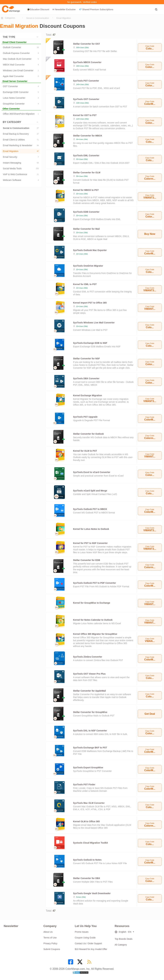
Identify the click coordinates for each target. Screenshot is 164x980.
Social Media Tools (21, 169)
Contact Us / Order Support (88, 943)
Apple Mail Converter (21, 76)
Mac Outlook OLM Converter (21, 59)
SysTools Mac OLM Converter (89, 803)
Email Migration (64, 18)
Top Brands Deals (124, 939)
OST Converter (21, 86)
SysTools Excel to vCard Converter (92, 472)
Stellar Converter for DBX (87, 878)
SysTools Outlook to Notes (87, 860)
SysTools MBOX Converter (87, 62)
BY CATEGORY (21, 122)
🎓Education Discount (38, 9)
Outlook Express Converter (21, 53)
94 (38, 145)
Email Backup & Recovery (21, 134)
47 (38, 151)
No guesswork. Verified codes (82, 2)
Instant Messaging (21, 163)
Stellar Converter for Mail (86, 229)
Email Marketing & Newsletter (21, 145)
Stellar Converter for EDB (87, 560)
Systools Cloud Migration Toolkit (90, 843)
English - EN (123, 932)
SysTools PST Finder (84, 785)
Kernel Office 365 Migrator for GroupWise (95, 634)
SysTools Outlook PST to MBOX (90, 509)
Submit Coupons (52, 949)
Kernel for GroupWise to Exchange (92, 603)
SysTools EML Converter (86, 156)
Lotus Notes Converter (21, 98)
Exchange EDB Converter (21, 92)
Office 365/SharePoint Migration (21, 114)
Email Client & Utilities (21, 140)
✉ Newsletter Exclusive (64, 9)
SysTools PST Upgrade (85, 417)
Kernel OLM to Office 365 (86, 821)
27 (38, 128)
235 (37, 169)
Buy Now (150, 234)
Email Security (21, 157)
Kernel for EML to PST (85, 284)
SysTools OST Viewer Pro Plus (89, 674)
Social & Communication (38, 18)
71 (38, 140)
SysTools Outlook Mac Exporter (90, 250)
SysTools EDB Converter (86, 212)
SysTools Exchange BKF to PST (90, 748)
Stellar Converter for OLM (87, 173)
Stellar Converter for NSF (86, 359)
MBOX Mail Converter (21, 65)
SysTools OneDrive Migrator (88, 266)
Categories (10, 18)
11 (38, 174)
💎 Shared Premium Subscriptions (96, 9)
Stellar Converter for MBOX (88, 136)
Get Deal (150, 714)
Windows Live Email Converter (21, 70)
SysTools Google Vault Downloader (92, 893)
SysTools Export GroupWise (88, 768)
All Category (121, 945)
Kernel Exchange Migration (87, 395)
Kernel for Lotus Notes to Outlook (91, 529)
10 (38, 47)
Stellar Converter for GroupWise (90, 712)
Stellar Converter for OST (86, 44)
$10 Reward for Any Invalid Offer (91, 949)
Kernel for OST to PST (85, 115)
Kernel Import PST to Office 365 (90, 303)
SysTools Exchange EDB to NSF (90, 343)
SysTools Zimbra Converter (88, 657)
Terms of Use (50, 938)
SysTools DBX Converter (86, 378)
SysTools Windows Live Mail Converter (94, 323)
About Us (48, 932)
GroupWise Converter (21, 104)
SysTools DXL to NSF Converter (90, 731)
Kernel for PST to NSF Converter (90, 543)
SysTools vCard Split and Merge (90, 491)
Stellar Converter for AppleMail (89, 691)
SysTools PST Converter (86, 81)
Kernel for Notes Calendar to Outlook (93, 620)
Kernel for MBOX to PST (86, 190)
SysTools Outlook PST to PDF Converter (94, 583)
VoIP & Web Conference (21, 174)
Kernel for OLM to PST (85, 451)
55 (38, 163)
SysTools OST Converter (86, 99)
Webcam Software (21, 180)
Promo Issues (82, 932)
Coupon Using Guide (85, 938)
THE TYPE (21, 37)
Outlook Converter (21, 47)
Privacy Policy (50, 943)
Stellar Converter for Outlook (88, 434)
